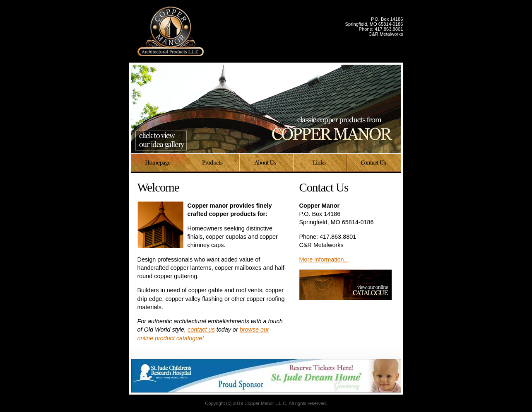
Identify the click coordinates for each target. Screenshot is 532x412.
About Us (267, 163)
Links (320, 163)
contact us (201, 330)
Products (213, 163)
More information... (324, 259)
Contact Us (374, 163)
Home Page (159, 163)
